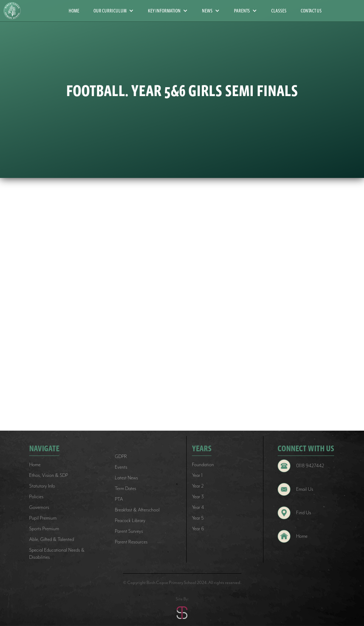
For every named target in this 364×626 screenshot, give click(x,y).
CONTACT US (311, 11)
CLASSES (279, 11)
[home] (15, 11)
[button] (114, 11)
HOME (74, 11)
